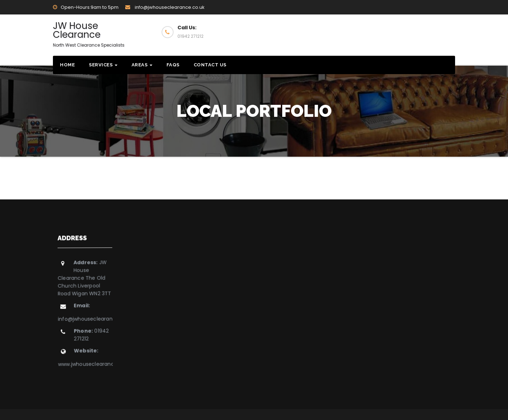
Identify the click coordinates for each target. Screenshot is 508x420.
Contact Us (210, 65)
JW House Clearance (89, 34)
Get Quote (424, 31)
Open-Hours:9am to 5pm (86, 7)
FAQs (173, 65)
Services (103, 65)
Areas (142, 65)
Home (67, 65)
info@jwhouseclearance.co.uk (165, 7)
